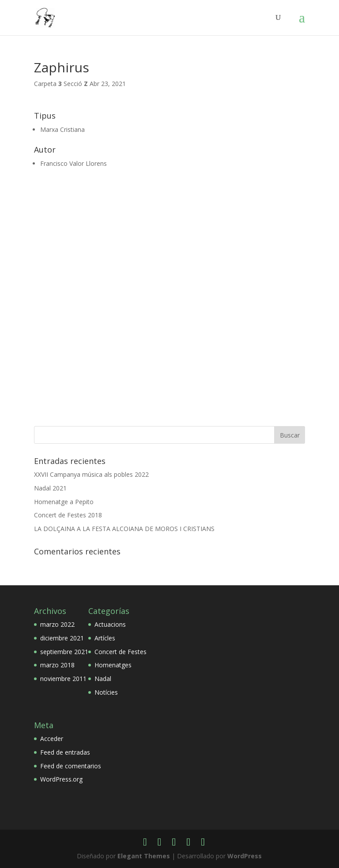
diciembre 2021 (62, 638)
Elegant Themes (144, 856)
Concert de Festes (121, 652)
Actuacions (110, 624)
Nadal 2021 (50, 488)
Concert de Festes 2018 (68, 515)
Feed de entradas (65, 752)
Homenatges (113, 665)
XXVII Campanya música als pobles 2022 (91, 474)
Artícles (105, 638)
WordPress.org (61, 779)
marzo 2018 (57, 665)
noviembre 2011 (63, 679)
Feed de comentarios (71, 766)
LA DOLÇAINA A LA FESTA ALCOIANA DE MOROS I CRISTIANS (124, 529)
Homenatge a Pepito (64, 502)
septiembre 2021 (64, 652)
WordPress (245, 856)
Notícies (106, 692)
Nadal (103, 679)
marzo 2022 (57, 624)
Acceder (52, 739)
